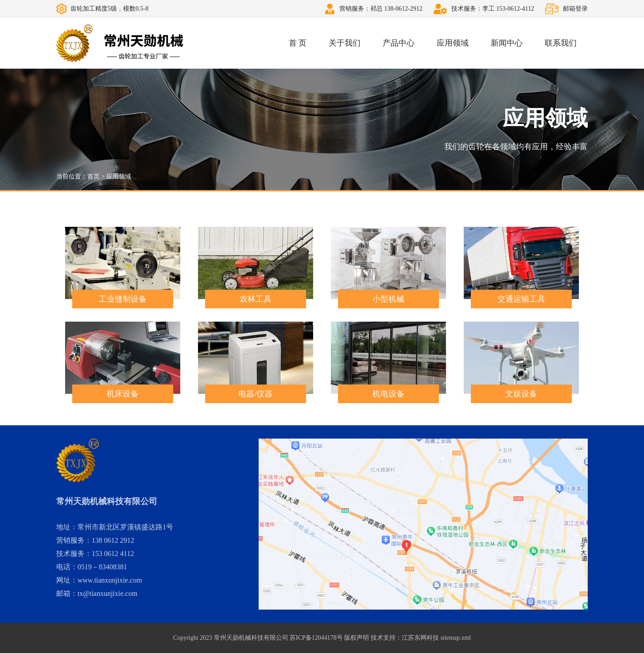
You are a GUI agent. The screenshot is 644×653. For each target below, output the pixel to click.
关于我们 (345, 43)
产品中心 (399, 43)
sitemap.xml (456, 638)
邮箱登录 (575, 9)
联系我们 (561, 43)
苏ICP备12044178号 (316, 638)
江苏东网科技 (420, 638)
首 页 (298, 43)
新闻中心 (507, 43)
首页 (93, 177)
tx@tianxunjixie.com (107, 593)
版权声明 (357, 638)
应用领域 (453, 43)
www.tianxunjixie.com (110, 580)
